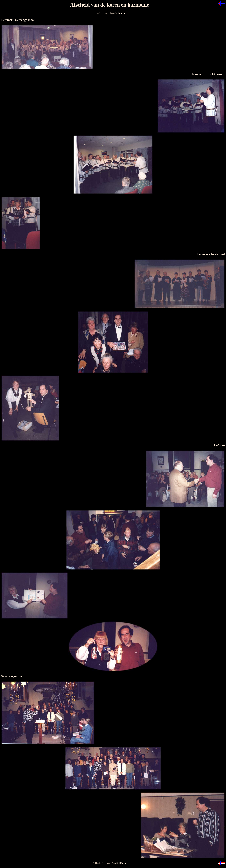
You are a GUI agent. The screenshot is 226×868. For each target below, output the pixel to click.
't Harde (98, 13)
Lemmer (106, 13)
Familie (115, 13)
